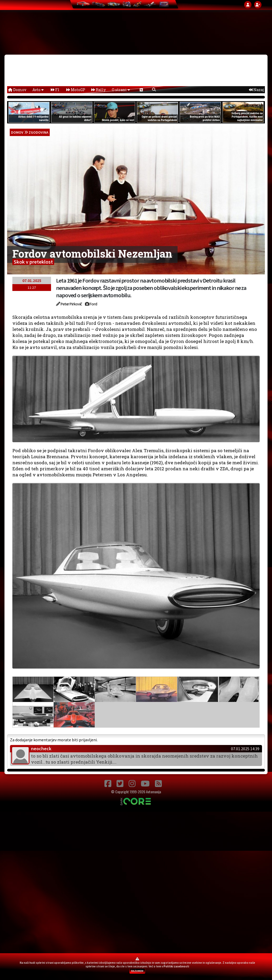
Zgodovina (39, 132)
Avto (38, 90)
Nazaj (256, 90)
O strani (121, 90)
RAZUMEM (137, 971)
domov (17, 132)
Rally (99, 90)
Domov (17, 90)
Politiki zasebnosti (176, 966)
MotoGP (76, 90)
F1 (55, 90)
